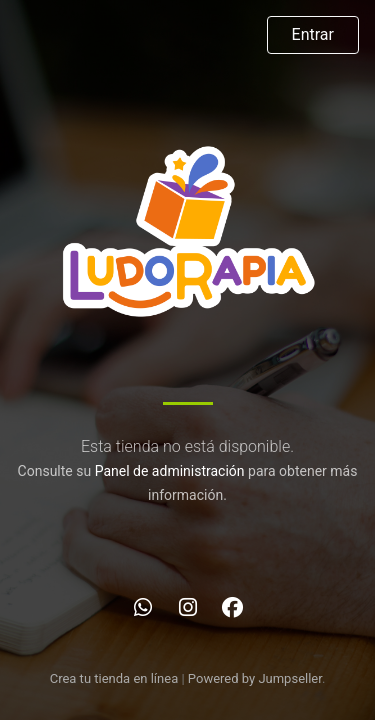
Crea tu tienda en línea (116, 678)
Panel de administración (170, 471)
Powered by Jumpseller (255, 678)
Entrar (313, 34)
